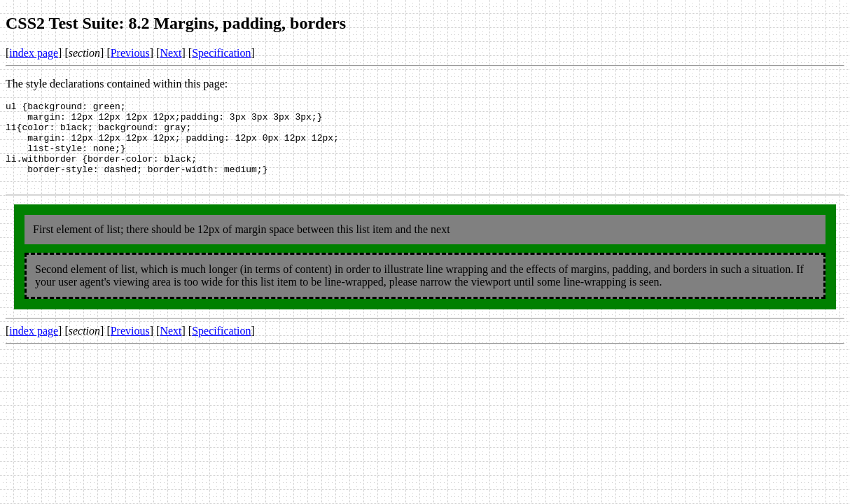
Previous (130, 53)
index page (34, 53)
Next (170, 53)
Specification (221, 53)
